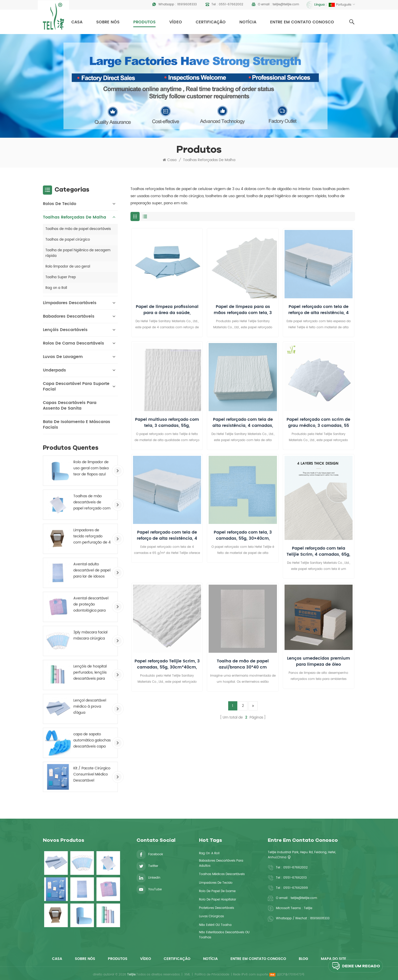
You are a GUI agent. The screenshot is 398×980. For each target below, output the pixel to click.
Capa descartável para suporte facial (76, 386)
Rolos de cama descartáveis (73, 343)
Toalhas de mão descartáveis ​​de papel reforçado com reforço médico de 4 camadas (92, 502)
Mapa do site (334, 959)
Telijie (308, 908)
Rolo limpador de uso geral (68, 267)
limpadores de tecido (216, 883)
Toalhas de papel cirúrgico (68, 240)
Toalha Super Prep (61, 277)
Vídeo (176, 22)
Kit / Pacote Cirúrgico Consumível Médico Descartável (92, 774)
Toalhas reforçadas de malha (209, 160)
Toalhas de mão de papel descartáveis (78, 229)
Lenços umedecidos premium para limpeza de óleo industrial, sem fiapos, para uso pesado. (319, 661)
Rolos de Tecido (60, 204)
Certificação (211, 22)
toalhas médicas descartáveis (222, 874)
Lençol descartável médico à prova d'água (90, 706)
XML (187, 975)
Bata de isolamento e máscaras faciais (77, 425)
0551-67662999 (296, 888)
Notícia (248, 22)
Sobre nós (108, 22)
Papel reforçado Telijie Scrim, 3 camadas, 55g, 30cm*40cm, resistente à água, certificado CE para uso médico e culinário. (167, 664)
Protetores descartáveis (217, 908)
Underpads (54, 370)
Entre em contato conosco (302, 22)
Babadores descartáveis (69, 316)
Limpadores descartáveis (70, 303)
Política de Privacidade (212, 975)
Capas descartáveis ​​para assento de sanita (70, 406)
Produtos (144, 22)
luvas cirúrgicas (211, 916)
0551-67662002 (231, 4)
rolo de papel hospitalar (218, 900)
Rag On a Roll (209, 853)
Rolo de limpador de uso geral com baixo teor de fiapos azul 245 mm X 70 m (91, 468)
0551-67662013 (295, 878)
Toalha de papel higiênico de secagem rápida (78, 253)
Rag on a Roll (56, 288)
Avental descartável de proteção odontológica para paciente (91, 604)
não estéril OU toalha (215, 925)
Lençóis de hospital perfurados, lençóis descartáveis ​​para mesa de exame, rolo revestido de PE (92, 673)
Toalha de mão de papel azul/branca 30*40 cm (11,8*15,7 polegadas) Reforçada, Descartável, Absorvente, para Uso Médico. (243, 664)
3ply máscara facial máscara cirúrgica (90, 635)
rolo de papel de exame (217, 891)
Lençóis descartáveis (65, 330)
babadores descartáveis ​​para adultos (221, 863)
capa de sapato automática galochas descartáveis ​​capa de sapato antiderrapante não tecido (92, 740)
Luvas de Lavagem (63, 357)
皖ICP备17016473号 (291, 975)
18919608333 (187, 4)
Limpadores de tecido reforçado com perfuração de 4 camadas (92, 536)
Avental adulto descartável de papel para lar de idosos (92, 570)
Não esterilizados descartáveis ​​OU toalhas (224, 935)
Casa (77, 22)
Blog (303, 959)
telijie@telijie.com (286, 4)
